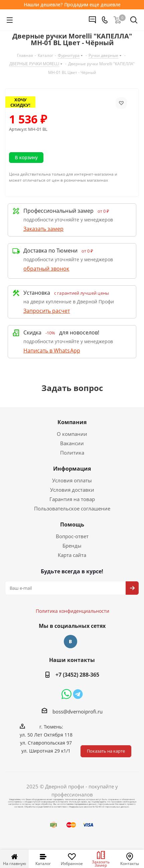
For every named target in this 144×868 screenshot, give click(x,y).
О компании (72, 434)
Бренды (72, 546)
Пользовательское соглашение (72, 508)
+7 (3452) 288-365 (77, 675)
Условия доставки (72, 490)
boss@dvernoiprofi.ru (78, 711)
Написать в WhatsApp (52, 351)
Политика (72, 453)
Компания (72, 422)
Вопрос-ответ (72, 536)
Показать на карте (106, 751)
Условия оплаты (72, 480)
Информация (72, 469)
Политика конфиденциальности (76, 591)
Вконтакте (70, 642)
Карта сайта (72, 555)
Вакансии (72, 443)
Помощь (72, 524)
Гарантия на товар (72, 499)
